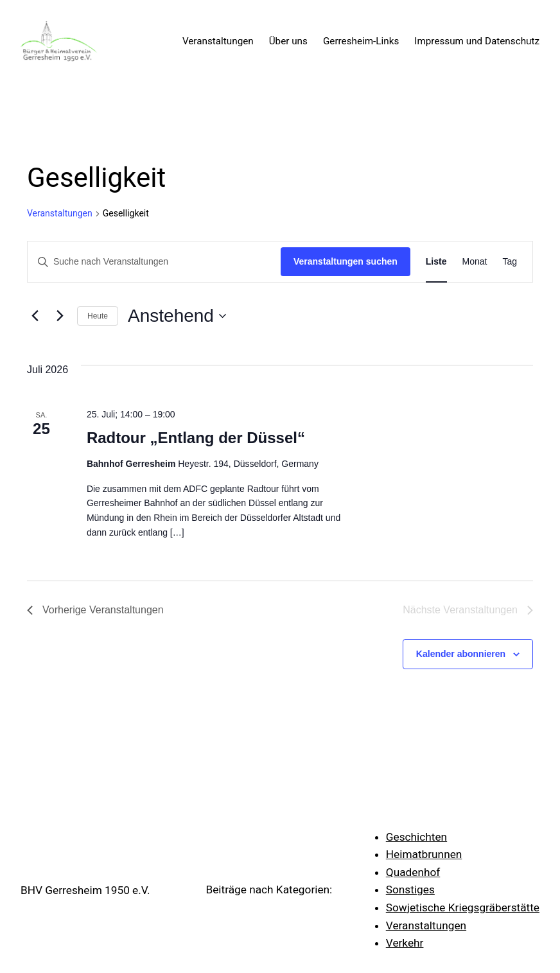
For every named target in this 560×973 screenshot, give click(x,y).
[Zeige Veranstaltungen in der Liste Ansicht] (436, 262)
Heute (98, 316)
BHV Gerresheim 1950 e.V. (85, 890)
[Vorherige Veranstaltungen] (35, 316)
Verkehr (405, 943)
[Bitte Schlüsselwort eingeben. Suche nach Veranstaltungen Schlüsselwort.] (154, 262)
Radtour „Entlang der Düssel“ (196, 438)
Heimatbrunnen (424, 854)
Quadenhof (413, 872)
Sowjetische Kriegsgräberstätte (463, 907)
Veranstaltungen (60, 213)
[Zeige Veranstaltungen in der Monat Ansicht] (475, 262)
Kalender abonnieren (461, 654)
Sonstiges (410, 890)
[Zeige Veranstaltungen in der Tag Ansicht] (510, 262)
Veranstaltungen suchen (346, 261)
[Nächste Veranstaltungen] (60, 316)
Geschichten (416, 837)
